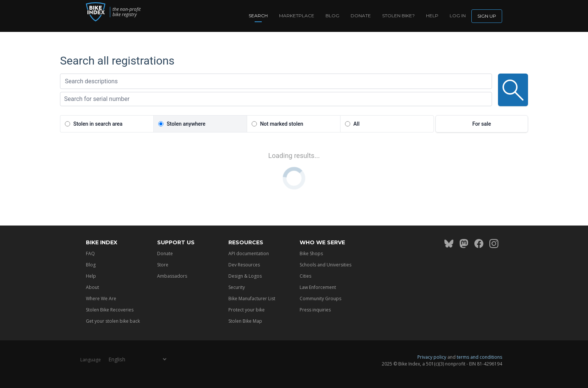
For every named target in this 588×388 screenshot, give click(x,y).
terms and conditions (479, 357)
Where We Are (101, 299)
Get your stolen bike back (113, 321)
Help (432, 16)
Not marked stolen (281, 124)
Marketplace (297, 16)
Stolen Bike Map (245, 321)
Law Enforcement (318, 287)
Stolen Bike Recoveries (110, 310)
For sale (481, 124)
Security (237, 287)
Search (258, 16)
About (92, 287)
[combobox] (276, 81)
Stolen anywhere (186, 124)
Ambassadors (172, 276)
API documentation (249, 253)
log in (458, 16)
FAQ (90, 253)
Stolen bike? (398, 16)
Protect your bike (247, 310)
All (356, 124)
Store (163, 265)
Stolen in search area (98, 124)
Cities (305, 276)
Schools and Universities (325, 265)
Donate (361, 16)
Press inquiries (315, 310)
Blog (332, 16)
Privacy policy (432, 357)
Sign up (487, 16)
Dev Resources (244, 265)
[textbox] (276, 81)
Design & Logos (245, 276)
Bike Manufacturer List (252, 299)
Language (91, 360)
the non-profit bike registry (135, 12)
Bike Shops (311, 253)
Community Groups (320, 299)
